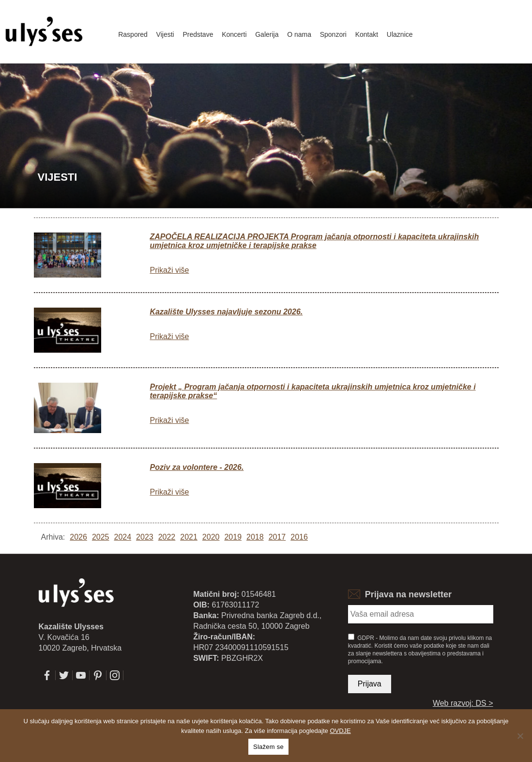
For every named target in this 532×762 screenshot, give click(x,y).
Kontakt (367, 34)
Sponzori (333, 34)
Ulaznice (400, 34)
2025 (101, 537)
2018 (255, 537)
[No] (520, 736)
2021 (189, 537)
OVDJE (340, 731)
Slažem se (268, 747)
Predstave (198, 34)
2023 (145, 537)
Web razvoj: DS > (463, 703)
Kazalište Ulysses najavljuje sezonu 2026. (227, 312)
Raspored (133, 34)
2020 (211, 537)
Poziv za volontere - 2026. (197, 467)
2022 (167, 537)
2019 (233, 537)
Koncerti (234, 34)
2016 (299, 537)
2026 (78, 537)
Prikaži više (170, 270)
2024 (122, 537)
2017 (277, 537)
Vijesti (165, 34)
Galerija (267, 34)
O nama (299, 34)
